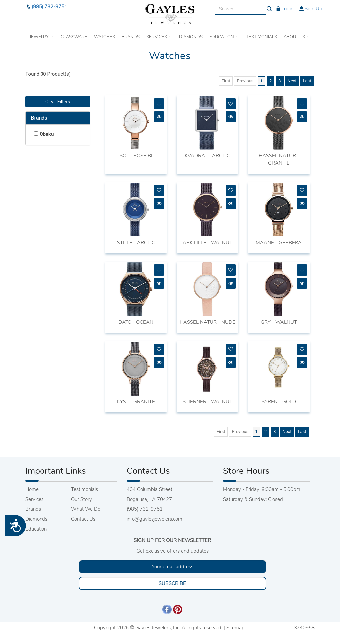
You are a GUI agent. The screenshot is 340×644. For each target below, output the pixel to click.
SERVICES (159, 34)
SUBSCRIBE (172, 583)
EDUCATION (224, 34)
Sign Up (310, 6)
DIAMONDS (191, 34)
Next (292, 81)
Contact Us (83, 519)
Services (34, 499)
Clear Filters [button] (58, 102)
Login (284, 6)
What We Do (86, 509)
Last (307, 81)
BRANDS (131, 34)
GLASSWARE (74, 34)
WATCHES (104, 34)
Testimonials (85, 489)
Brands (39, 118)
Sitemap (236, 628)
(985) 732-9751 (46, 4)
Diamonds (36, 519)
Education (36, 529)
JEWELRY (42, 34)
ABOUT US (297, 34)
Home (32, 489)
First (226, 81)
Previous (245, 81)
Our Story (82, 499)
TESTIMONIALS (261, 34)
